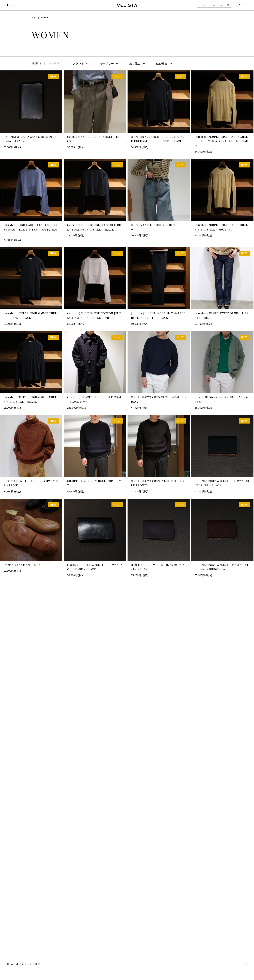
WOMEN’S (55, 63)
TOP (34, 18)
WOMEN (45, 18)
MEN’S (37, 63)
